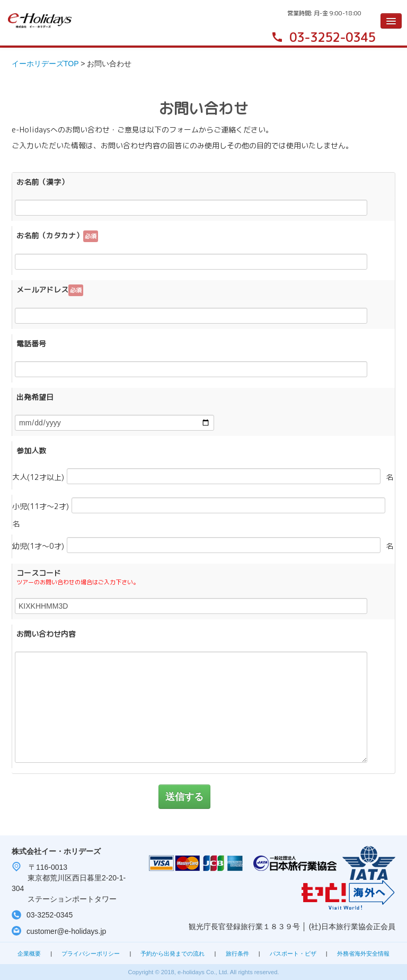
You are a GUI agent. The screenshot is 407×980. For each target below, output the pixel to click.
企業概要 (29, 954)
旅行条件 (237, 954)
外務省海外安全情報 (363, 954)
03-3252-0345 (332, 37)
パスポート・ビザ (293, 954)
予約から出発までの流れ (172, 954)
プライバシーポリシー (91, 954)
